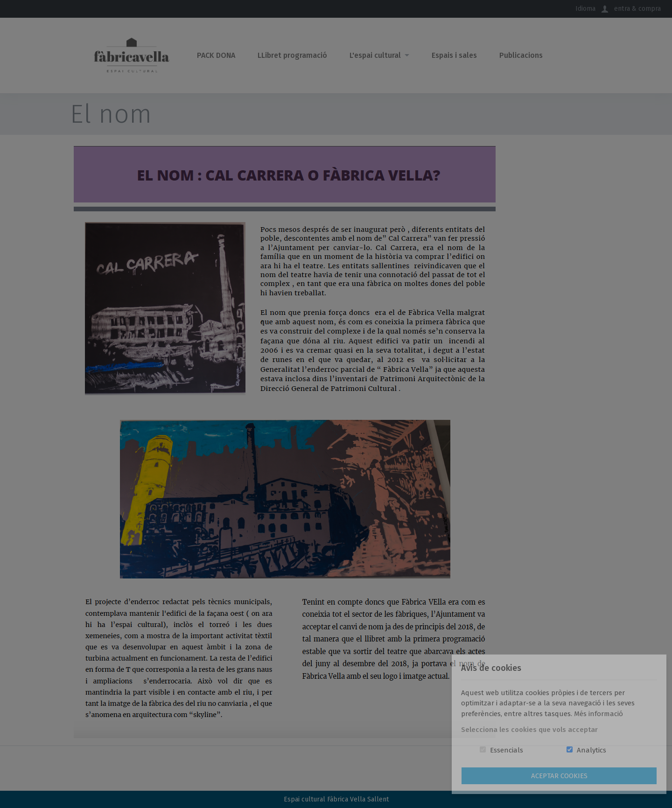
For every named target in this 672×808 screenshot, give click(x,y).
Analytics (591, 750)
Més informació (598, 714)
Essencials (507, 750)
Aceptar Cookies (559, 776)
